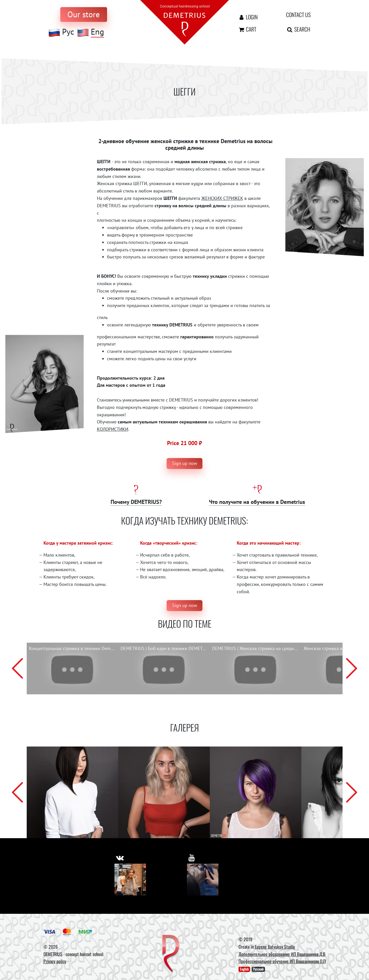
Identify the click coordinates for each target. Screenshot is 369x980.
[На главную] (185, 22)
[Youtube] (203, 880)
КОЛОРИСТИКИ (113, 429)
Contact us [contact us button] (298, 15)
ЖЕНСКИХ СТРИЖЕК (222, 198)
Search (298, 29)
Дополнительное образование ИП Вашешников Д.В (282, 954)
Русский (258, 969)
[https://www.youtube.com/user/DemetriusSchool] (192, 858)
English (244, 969)
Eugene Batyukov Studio (275, 947)
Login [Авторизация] (248, 17)
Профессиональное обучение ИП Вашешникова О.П (282, 961)
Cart (247, 29)
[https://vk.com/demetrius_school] (120, 858)
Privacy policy (55, 961)
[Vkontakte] (130, 880)
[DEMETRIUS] (171, 954)
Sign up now (185, 463)
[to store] (84, 15)
